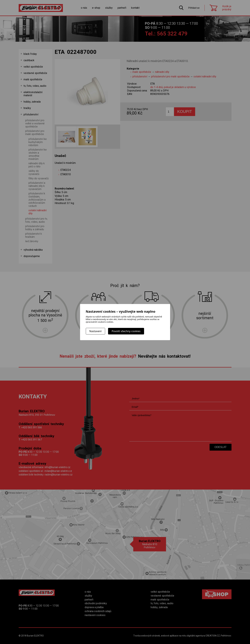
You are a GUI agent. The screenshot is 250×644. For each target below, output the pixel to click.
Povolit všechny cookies (126, 331)
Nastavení (96, 331)
